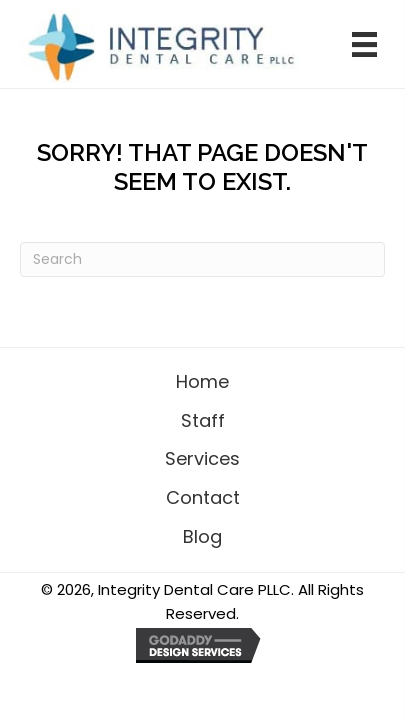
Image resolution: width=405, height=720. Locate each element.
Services (202, 458)
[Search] (202, 259)
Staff (203, 420)
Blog (202, 536)
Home (202, 381)
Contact (203, 497)
